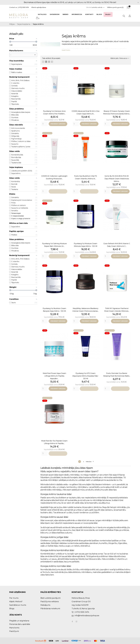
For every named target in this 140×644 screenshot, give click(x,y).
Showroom (55, 14)
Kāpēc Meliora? (16, 602)
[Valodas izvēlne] (98, 7)
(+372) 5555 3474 (23, 7)
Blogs (99, 14)
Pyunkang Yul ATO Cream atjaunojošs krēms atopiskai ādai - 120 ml (86, 376)
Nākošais (90, 462)
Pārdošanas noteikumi (50, 609)
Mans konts (14, 628)
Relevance (124, 58)
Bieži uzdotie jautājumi (50, 598)
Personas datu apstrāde (20, 624)
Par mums (14, 598)
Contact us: (13, 7)
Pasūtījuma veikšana (50, 602)
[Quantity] (45, 124)
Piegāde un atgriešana (19, 621)
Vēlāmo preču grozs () (115, 7)
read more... (66, 50)
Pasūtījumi (14, 631)
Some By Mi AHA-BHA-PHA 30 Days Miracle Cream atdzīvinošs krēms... (117, 179)
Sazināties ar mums (18, 605)
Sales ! (109, 14)
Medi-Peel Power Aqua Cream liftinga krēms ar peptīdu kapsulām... (54, 376)
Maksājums (45, 605)
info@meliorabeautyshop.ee (87, 616)
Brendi (66, 14)
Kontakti (89, 14)
